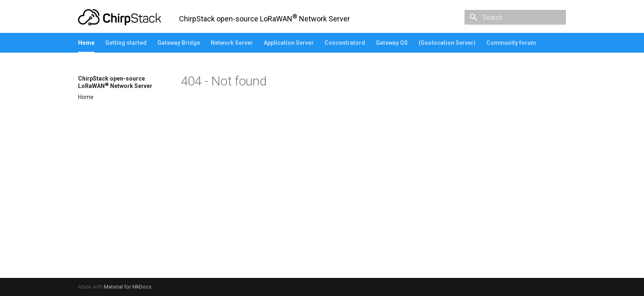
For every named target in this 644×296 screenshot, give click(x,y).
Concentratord (345, 43)
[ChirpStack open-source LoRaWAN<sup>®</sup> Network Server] (120, 17)
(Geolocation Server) (447, 43)
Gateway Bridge (179, 43)
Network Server (232, 43)
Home (86, 43)
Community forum (511, 43)
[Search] (518, 17)
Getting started (126, 43)
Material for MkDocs (128, 287)
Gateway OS (392, 43)
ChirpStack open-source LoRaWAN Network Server (115, 82)
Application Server (289, 43)
